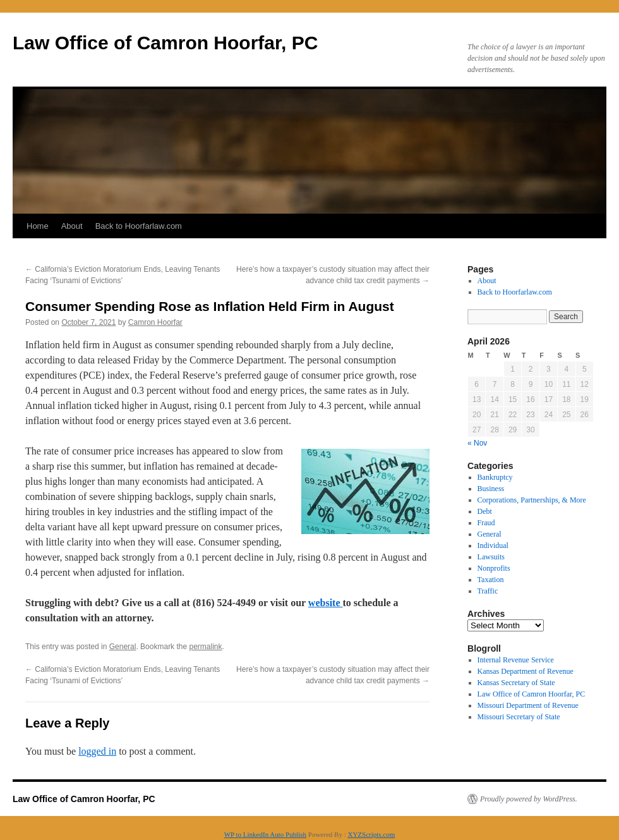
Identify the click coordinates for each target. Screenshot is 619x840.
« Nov (477, 443)
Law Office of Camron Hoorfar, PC (165, 43)
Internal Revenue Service (516, 660)
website (326, 603)
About (72, 226)
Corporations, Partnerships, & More (532, 500)
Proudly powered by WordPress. (529, 799)
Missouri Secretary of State (519, 717)
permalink (205, 647)
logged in (97, 751)
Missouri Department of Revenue (528, 705)
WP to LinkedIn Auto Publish (265, 834)
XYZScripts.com (371, 834)
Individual (493, 545)
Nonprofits (494, 568)
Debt (485, 511)
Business (491, 489)
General (123, 647)
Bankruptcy (495, 477)
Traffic (488, 591)
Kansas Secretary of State (516, 683)
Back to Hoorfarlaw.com (139, 226)
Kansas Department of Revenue (526, 671)
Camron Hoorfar (155, 322)
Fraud (486, 523)
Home (38, 226)
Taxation (491, 580)
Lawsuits (491, 557)
